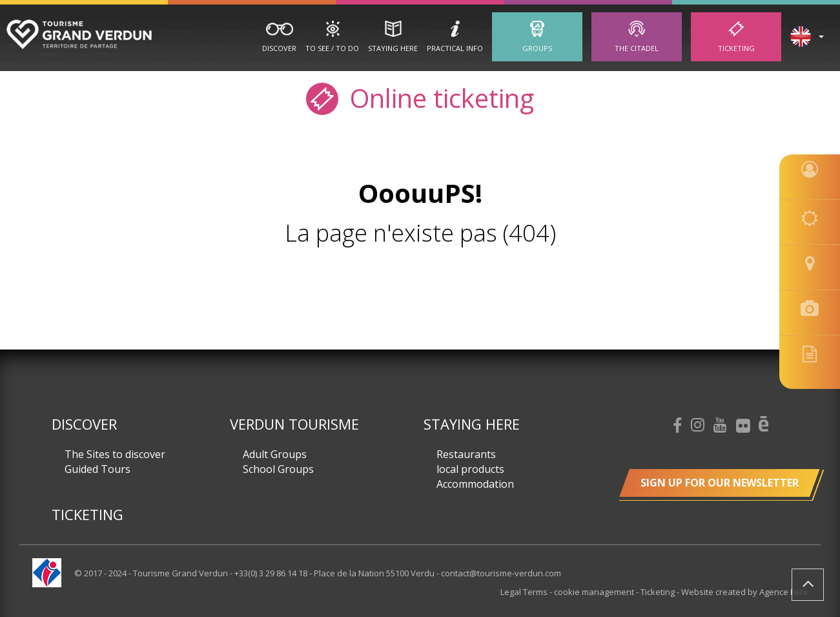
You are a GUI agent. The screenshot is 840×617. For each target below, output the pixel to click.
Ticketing (736, 48)
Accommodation (475, 484)
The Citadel (637, 48)
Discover (279, 48)
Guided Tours (97, 469)
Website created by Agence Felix (744, 592)
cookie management (595, 592)
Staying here (393, 48)
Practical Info (455, 48)
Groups (537, 48)
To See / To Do (332, 48)
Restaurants (466, 454)
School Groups (278, 469)
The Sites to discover (115, 454)
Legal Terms (525, 592)
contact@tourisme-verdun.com (501, 573)
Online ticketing (420, 97)
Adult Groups (275, 454)
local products (470, 469)
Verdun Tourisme (294, 424)
